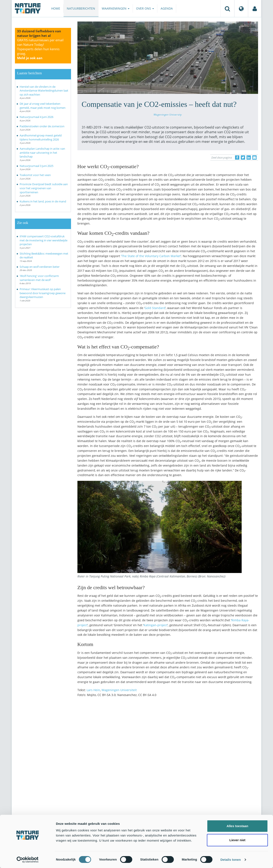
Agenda (167, 8)
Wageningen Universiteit (119, 690)
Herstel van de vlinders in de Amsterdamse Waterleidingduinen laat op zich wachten (44, 91)
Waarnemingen (116, 8)
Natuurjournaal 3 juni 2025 (36, 166)
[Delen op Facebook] (237, 158)
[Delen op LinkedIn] (249, 158)
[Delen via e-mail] (254, 158)
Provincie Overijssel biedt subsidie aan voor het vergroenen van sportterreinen (44, 188)
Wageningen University (168, 115)
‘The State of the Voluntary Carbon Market (151, 256)
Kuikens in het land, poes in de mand (43, 201)
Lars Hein (93, 690)
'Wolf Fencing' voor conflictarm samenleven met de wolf (39, 278)
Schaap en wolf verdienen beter (40, 267)
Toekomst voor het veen (35, 175)
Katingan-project (155, 625)
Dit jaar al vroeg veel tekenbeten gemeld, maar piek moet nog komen (43, 106)
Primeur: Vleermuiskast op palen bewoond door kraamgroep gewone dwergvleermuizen (43, 293)
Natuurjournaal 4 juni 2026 (36, 117)
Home (56, 8)
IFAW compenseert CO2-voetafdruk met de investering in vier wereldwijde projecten (44, 240)
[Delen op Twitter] (243, 158)
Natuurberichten (81, 8)
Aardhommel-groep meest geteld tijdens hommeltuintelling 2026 (41, 137)
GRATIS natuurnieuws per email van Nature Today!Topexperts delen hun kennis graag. (40, 49)
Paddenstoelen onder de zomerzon (42, 126)
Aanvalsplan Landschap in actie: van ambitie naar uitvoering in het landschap (42, 153)
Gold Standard (155, 308)
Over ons (145, 8)
